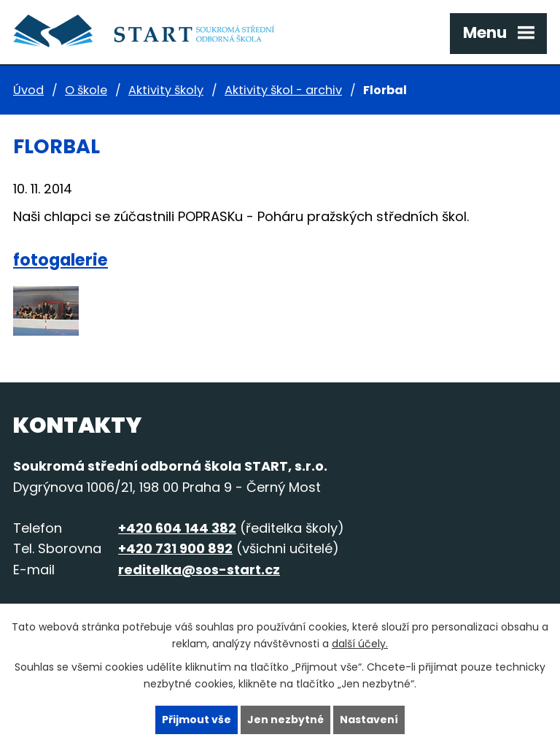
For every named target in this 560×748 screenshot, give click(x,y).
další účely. (360, 644)
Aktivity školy (166, 90)
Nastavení (369, 720)
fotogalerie (61, 260)
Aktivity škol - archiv (283, 90)
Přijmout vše (197, 720)
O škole (86, 90)
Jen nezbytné (285, 720)
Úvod (28, 90)
